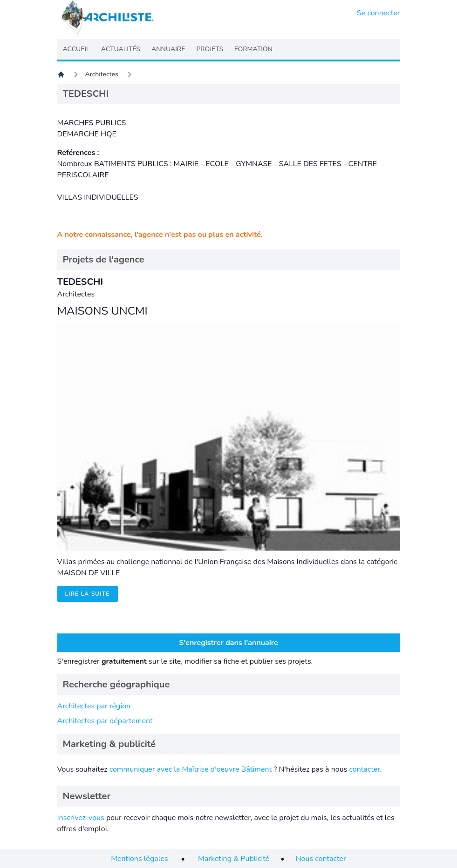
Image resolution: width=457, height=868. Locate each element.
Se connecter (379, 13)
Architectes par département (105, 721)
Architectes (102, 74)
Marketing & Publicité (234, 859)
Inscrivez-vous (81, 818)
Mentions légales (139, 859)
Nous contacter (321, 859)
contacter (364, 769)
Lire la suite (88, 594)
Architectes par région (94, 706)
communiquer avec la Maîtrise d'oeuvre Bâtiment (191, 769)
